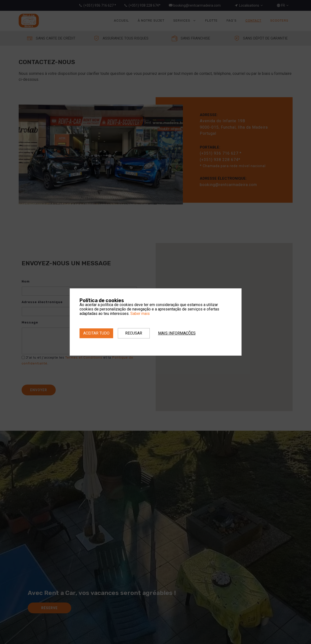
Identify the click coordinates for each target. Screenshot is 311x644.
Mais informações (177, 333)
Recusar (134, 333)
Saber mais (140, 314)
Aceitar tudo (96, 333)
